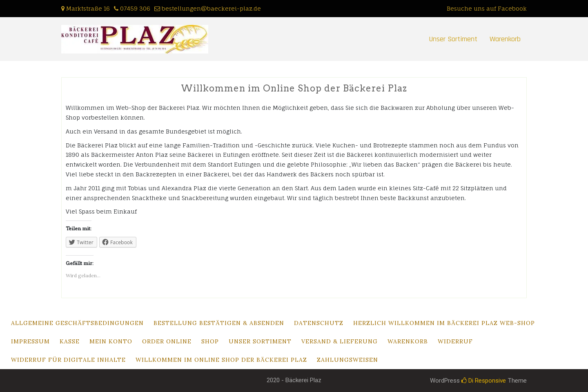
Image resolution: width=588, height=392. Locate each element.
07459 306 (135, 8)
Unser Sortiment (453, 39)
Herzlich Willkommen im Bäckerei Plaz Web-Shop (444, 323)
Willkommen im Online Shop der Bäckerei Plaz (221, 360)
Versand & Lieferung (340, 341)
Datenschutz (319, 323)
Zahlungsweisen (347, 360)
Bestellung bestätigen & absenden (219, 323)
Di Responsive (484, 381)
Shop (210, 341)
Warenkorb (505, 39)
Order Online (167, 341)
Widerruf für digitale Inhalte (68, 360)
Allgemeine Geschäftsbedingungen (77, 323)
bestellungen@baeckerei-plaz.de (211, 8)
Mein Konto (111, 341)
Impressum (30, 341)
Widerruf (455, 341)
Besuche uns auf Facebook (487, 8)
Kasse (70, 341)
